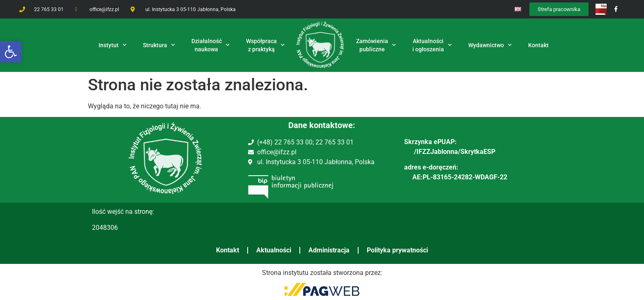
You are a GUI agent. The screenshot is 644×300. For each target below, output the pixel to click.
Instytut (113, 45)
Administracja (329, 250)
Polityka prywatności (397, 250)
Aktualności (274, 250)
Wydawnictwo (490, 45)
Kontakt (228, 250)
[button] (11, 52)
